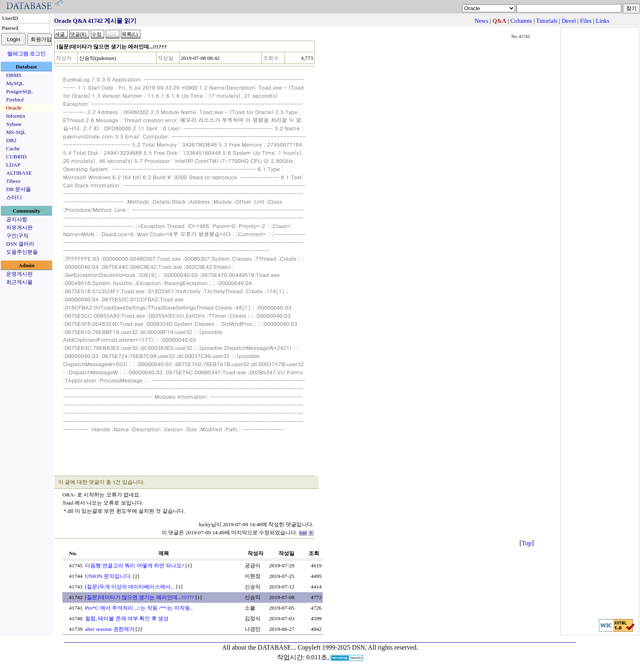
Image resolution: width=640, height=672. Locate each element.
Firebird (15, 100)
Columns (521, 21)
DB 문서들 (19, 189)
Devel (569, 21)
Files (586, 21)
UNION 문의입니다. (108, 576)
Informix (16, 116)
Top (527, 543)
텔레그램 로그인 (26, 54)
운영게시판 (19, 274)
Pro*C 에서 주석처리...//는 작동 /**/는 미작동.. (139, 608)
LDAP (13, 165)
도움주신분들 (22, 252)
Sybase (14, 124)
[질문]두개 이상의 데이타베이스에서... (130, 587)
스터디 (14, 197)
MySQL (15, 83)
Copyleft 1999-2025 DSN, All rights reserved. (358, 647)
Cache (13, 148)
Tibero (13, 181)
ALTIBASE (19, 173)
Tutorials (547, 21)
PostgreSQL (19, 91)
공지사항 (17, 219)
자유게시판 (19, 227)
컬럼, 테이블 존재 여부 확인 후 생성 (127, 618)
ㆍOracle (11, 108)
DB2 (11, 140)
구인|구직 (17, 236)
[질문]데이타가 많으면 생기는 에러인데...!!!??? (140, 597)
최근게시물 (19, 282)
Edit (303, 533)
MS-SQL (16, 132)
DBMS (14, 75)
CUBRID (16, 157)
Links (603, 21)
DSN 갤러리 (20, 244)
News (481, 21)
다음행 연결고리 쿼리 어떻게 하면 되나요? (135, 565)
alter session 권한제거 (110, 629)
